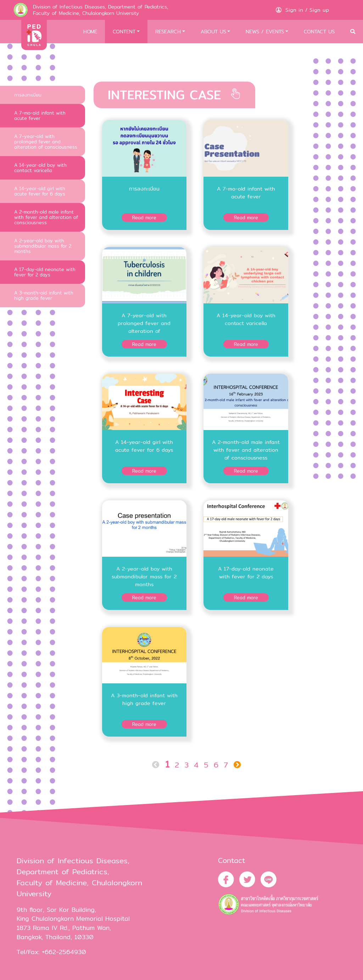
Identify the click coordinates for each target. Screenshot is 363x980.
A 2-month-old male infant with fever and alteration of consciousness (46, 217)
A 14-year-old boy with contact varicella (40, 168)
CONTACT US (319, 31)
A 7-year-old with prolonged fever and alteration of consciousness (46, 142)
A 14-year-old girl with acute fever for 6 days (40, 191)
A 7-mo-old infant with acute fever (40, 115)
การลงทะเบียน (28, 95)
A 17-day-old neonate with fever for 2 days (45, 272)
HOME (90, 31)
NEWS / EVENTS (265, 31)
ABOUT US (213, 31)
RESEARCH (168, 31)
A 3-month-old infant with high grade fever (44, 295)
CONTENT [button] (124, 31)
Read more (144, 218)
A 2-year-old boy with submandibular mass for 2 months (43, 246)
